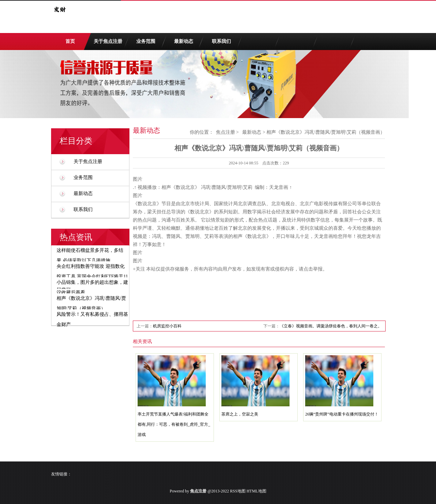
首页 (70, 41)
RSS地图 (238, 491)
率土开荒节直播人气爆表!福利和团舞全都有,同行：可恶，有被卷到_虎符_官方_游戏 (174, 424)
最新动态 (184, 41)
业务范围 (146, 41)
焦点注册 (225, 132)
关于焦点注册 (108, 41)
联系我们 (221, 41)
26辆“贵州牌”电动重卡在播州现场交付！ (342, 414)
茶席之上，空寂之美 (240, 414)
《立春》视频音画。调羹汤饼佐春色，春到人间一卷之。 (331, 326)
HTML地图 (256, 491)
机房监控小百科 (167, 326)
